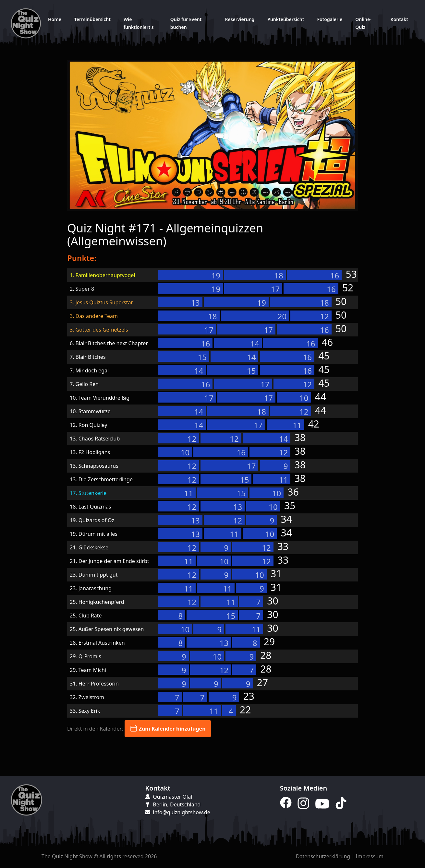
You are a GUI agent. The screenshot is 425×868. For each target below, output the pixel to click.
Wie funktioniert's (139, 23)
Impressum (370, 856)
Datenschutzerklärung (323, 856)
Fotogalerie (330, 19)
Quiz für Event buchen (186, 23)
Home (55, 19)
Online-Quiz (363, 23)
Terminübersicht (92, 19)
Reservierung (240, 19)
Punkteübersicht (286, 19)
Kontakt (399, 19)
